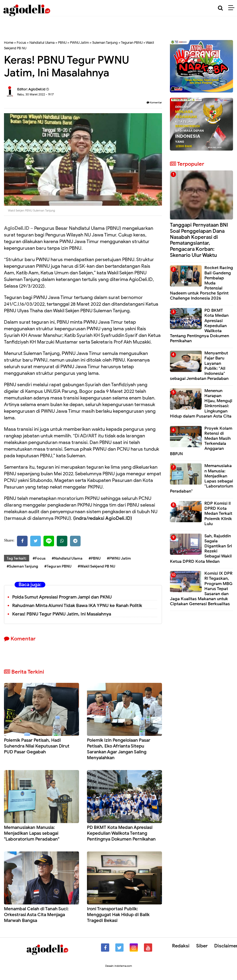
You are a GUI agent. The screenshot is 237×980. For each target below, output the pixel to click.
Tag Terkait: (17, 558)
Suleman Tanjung (105, 43)
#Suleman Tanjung (22, 566)
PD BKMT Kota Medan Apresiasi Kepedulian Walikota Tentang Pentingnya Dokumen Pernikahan (121, 833)
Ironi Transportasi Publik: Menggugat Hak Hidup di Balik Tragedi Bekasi (118, 915)
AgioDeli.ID (17, 228)
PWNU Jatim (79, 43)
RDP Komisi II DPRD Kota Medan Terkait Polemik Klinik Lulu (218, 514)
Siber (202, 946)
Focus (21, 43)
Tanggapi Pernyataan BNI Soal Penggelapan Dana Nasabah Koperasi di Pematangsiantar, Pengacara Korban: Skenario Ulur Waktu (199, 240)
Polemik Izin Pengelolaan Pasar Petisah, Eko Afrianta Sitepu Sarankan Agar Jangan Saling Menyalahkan (119, 749)
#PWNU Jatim (119, 558)
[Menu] (233, 8)
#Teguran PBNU (58, 566)
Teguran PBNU (132, 43)
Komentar (154, 102)
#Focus (39, 558)
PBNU (62, 43)
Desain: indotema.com (119, 966)
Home (9, 43)
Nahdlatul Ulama (42, 43)
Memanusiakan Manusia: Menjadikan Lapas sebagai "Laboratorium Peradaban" (32, 833)
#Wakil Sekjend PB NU (96, 566)
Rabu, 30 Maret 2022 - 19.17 (36, 94)
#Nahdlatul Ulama (67, 558)
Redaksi (181, 946)
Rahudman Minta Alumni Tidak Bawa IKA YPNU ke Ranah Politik (77, 606)
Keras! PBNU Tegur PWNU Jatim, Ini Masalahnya (62, 614)
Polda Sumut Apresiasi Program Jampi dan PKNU (62, 597)
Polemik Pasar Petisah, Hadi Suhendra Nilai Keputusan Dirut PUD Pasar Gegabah (37, 746)
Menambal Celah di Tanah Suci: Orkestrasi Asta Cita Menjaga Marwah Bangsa (36, 915)
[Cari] (220, 8)
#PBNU (95, 558)
